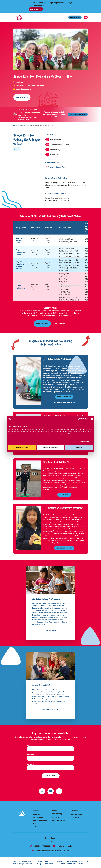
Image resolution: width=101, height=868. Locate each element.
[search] (33, 851)
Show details (84, 441)
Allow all (79, 447)
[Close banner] (92, 419)
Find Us (23, 125)
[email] (54, 846)
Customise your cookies (51, 447)
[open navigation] (86, 17)
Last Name (30, 764)
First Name (30, 755)
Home (15, 125)
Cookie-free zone (22, 447)
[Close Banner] (87, 6)
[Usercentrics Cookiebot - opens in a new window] (79, 419)
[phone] (31, 846)
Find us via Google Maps (57, 167)
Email (28, 745)
